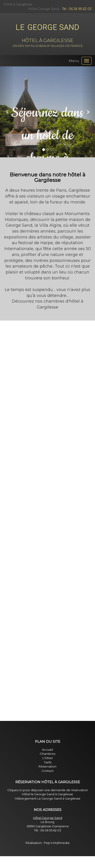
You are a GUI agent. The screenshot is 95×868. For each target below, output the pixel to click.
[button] (7, 112)
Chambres (47, 754)
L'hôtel (47, 758)
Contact (48, 771)
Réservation (47, 766)
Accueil (47, 750)
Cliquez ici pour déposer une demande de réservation (48, 790)
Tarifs (48, 762)
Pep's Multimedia (57, 843)
